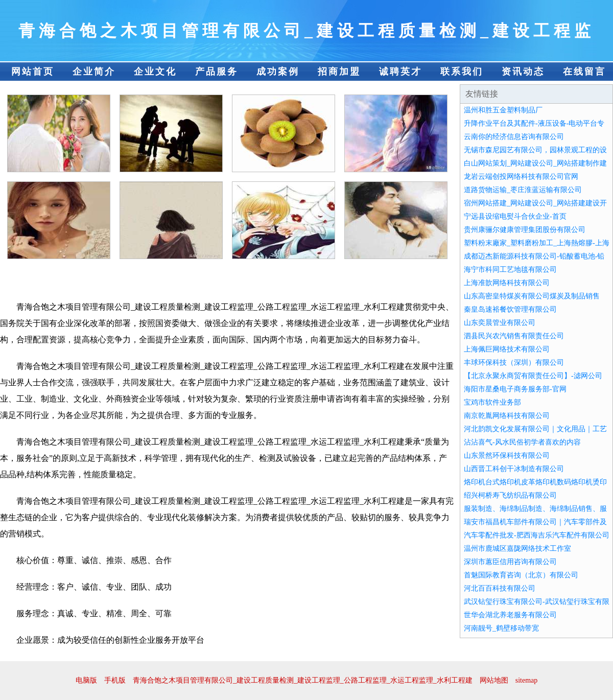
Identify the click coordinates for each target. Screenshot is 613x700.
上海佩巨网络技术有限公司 (507, 349)
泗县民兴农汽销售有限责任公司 (514, 336)
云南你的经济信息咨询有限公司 (514, 137)
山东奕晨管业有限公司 (500, 323)
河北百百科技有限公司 (500, 588)
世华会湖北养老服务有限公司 (510, 615)
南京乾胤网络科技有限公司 (507, 416)
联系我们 (462, 72)
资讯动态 (523, 72)
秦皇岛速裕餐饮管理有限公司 (510, 309)
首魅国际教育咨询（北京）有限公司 (521, 575)
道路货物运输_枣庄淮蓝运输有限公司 (523, 190)
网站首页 (33, 72)
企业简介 (94, 72)
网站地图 (494, 680)
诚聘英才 (400, 72)
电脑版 (86, 680)
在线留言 (584, 72)
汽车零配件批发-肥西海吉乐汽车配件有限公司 (537, 535)
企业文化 (155, 72)
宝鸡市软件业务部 (492, 402)
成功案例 (278, 72)
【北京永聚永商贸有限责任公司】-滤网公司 (533, 376)
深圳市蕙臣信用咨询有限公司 (510, 562)
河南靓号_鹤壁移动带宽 (501, 628)
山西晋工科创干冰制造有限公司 (514, 469)
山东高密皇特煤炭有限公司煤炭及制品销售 (532, 296)
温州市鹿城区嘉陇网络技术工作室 (517, 549)
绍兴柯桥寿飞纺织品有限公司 (510, 495)
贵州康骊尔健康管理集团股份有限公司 (525, 230)
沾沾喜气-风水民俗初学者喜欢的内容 (522, 442)
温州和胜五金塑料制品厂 (503, 110)
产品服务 (217, 72)
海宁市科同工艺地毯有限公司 (510, 270)
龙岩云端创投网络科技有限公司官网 (521, 177)
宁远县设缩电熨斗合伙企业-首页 (515, 216)
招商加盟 (339, 72)
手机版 (115, 680)
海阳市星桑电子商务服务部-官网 (515, 389)
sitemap (527, 680)
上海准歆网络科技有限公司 (507, 283)
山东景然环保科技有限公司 (507, 456)
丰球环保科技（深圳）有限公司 (514, 363)
